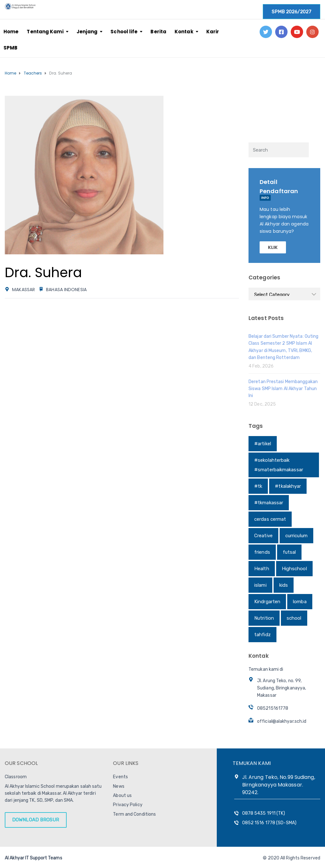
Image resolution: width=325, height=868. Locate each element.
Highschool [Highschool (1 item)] (294, 569)
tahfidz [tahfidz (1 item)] (262, 635)
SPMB (10, 48)
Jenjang (87, 32)
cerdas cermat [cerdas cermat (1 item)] (270, 519)
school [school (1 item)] (294, 618)
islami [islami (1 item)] (260, 585)
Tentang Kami (45, 32)
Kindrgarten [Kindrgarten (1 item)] (267, 602)
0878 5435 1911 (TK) (264, 813)
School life (124, 32)
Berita (158, 32)
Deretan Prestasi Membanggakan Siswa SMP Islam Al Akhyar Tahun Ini (283, 389)
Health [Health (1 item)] (262, 569)
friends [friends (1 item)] (262, 552)
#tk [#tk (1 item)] (258, 486)
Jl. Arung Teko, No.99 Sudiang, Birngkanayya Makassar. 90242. (279, 785)
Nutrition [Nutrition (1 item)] (264, 618)
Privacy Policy (128, 805)
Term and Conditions (134, 814)
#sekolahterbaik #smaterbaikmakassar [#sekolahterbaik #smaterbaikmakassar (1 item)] (279, 465)
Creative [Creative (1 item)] (263, 536)
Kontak (184, 32)
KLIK (273, 247)
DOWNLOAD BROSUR (36, 820)
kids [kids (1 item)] (284, 585)
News (119, 786)
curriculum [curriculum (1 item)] (296, 536)
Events (120, 777)
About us (122, 796)
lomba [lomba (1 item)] (300, 602)
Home (11, 32)
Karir (213, 32)
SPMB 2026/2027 (292, 12)
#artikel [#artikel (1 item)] (263, 444)
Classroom (16, 777)
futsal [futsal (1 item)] (289, 552)
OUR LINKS (126, 763)
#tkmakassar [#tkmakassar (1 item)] (269, 503)
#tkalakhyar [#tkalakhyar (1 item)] (288, 486)
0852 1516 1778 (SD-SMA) (269, 823)
